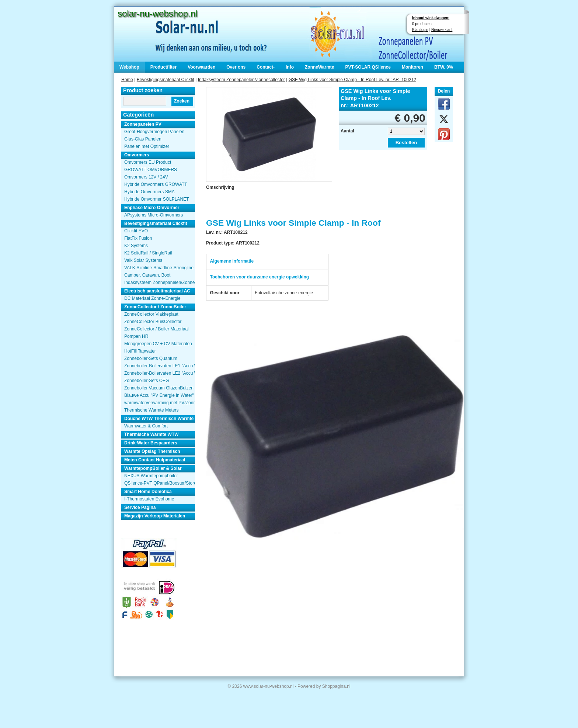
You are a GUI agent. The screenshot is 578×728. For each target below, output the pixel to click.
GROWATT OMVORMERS (151, 170)
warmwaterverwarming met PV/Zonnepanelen (160, 403)
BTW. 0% (444, 67)
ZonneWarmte (320, 67)
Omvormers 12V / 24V (146, 177)
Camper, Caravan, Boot (147, 275)
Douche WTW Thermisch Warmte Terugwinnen (160, 419)
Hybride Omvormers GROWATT (156, 184)
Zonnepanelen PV (143, 124)
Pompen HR (136, 336)
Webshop (129, 67)
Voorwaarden (201, 67)
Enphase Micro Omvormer (152, 208)
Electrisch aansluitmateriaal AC (157, 291)
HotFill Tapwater (140, 351)
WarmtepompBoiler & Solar (153, 468)
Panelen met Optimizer (147, 146)
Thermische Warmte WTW (152, 434)
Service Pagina (140, 507)
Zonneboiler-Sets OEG (147, 381)
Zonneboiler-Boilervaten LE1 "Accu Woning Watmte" (160, 366)
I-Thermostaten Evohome (149, 499)
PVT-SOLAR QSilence (368, 67)
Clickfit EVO (136, 231)
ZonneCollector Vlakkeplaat (151, 314)
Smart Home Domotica (148, 492)
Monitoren (412, 67)
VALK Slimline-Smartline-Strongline (159, 268)
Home (127, 80)
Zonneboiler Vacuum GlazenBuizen (159, 388)
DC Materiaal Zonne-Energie (152, 298)
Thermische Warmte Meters (152, 410)
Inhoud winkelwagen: (431, 18)
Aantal (347, 131)
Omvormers (137, 155)
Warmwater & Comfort (146, 426)
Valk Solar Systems (143, 260)
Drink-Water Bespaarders (151, 443)
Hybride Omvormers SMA (149, 192)
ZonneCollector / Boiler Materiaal (156, 329)
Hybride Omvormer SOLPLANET (156, 199)
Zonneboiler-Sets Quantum (151, 358)
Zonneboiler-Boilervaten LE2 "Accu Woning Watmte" (160, 373)
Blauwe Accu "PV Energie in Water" (159, 395)
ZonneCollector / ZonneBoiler (155, 307)
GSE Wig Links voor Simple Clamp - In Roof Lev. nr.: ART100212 (352, 80)
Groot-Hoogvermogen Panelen (154, 132)
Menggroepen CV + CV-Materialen (158, 344)
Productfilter (163, 67)
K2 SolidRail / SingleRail (148, 253)
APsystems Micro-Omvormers (154, 215)
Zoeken (182, 101)
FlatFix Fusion (138, 238)
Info (290, 67)
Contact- (266, 67)
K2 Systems (136, 246)
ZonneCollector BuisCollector (153, 322)
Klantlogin (420, 30)
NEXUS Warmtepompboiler (151, 476)
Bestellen (406, 143)
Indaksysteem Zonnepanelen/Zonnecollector (241, 80)
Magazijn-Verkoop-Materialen (155, 516)
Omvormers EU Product (148, 162)
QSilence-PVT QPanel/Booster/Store (160, 483)
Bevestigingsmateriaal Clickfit (166, 80)
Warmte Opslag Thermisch (152, 451)
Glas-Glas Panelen (143, 139)
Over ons (236, 67)
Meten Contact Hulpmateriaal (155, 460)
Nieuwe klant (442, 30)
